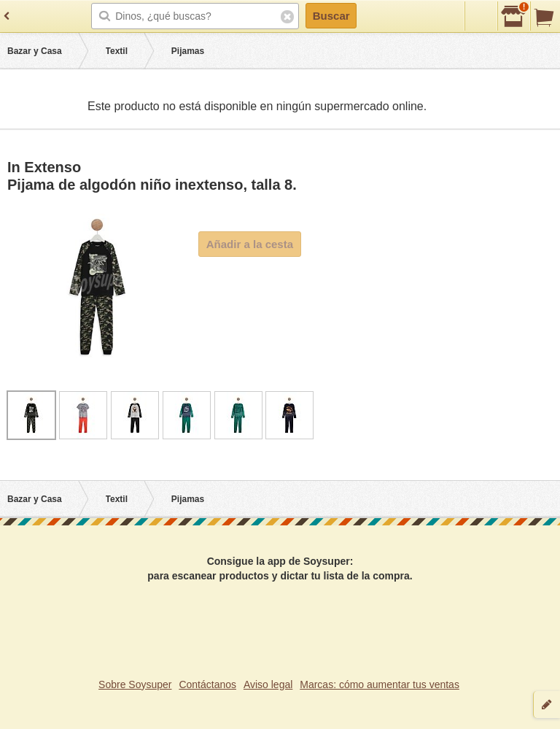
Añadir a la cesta (250, 244)
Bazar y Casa (35, 51)
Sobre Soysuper (135, 684)
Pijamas (188, 51)
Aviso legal (268, 684)
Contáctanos (207, 684)
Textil (117, 51)
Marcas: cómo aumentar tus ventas (380, 684)
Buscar (331, 16)
